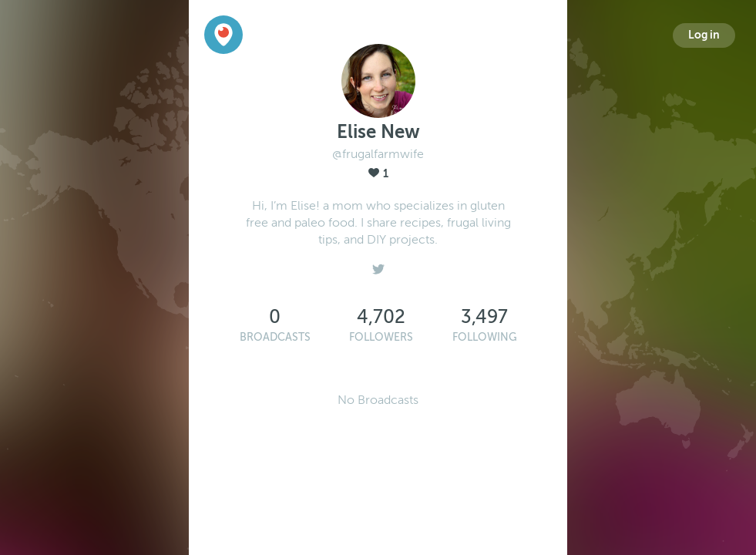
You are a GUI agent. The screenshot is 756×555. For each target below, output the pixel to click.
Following (485, 337)
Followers (381, 337)
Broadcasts (275, 337)
